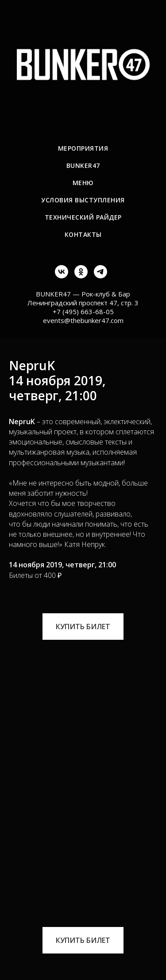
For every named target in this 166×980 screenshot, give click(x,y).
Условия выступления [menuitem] (83, 200)
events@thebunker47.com (83, 320)
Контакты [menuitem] (83, 234)
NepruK (22, 422)
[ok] (81, 276)
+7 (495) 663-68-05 (83, 311)
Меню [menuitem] (83, 183)
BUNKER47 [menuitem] (83, 165)
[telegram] (100, 276)
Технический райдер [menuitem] (83, 217)
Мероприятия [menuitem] (83, 148)
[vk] (62, 276)
